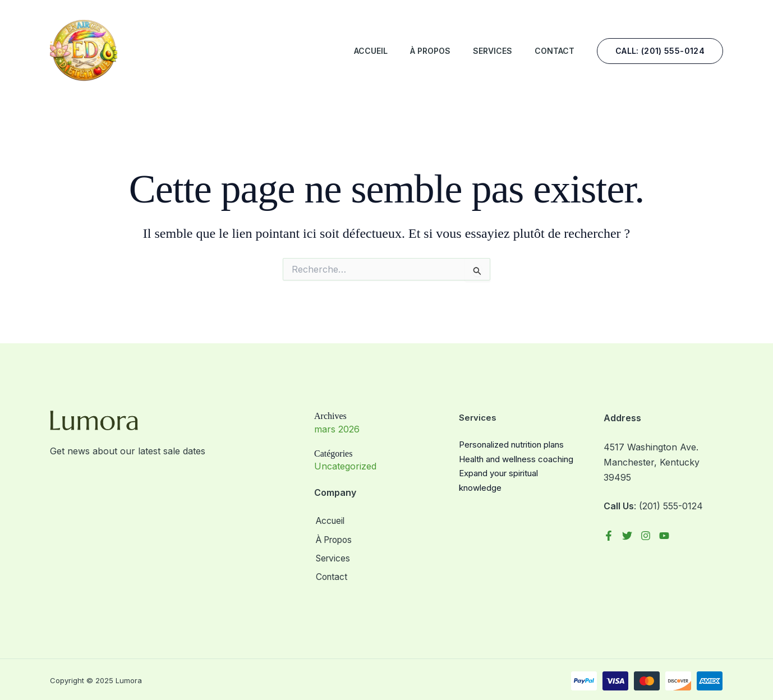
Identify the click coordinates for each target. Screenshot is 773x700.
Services (493, 51)
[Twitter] (627, 536)
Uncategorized (345, 466)
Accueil (371, 51)
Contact (555, 51)
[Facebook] (609, 536)
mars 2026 (337, 429)
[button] (660, 51)
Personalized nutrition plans (511, 445)
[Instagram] (646, 536)
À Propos (430, 51)
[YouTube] (664, 536)
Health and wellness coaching (516, 459)
